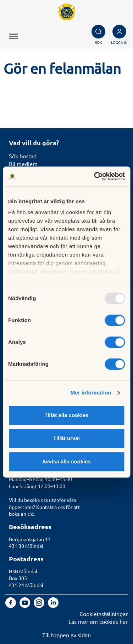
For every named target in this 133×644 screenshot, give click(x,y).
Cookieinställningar (104, 614)
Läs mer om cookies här (98, 621)
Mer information (91, 393)
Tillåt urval (66, 438)
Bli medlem (23, 164)
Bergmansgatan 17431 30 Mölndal (30, 543)
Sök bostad (23, 156)
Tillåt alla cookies (67, 415)
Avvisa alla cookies (66, 461)
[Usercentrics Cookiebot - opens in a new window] (95, 176)
